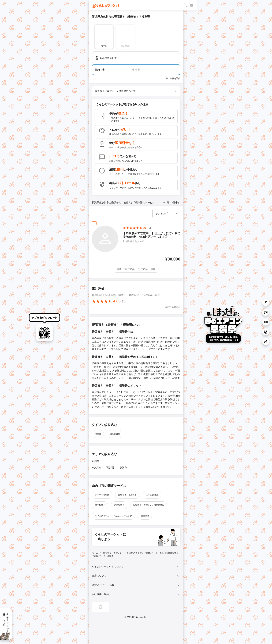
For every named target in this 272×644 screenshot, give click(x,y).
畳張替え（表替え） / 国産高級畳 (149, 505)
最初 (119, 269)
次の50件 (143, 269)
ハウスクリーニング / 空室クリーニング (113, 516)
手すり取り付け (102, 495)
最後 (153, 269)
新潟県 (95, 461)
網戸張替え (119, 505)
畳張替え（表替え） (128, 495)
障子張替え (100, 505)
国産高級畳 (115, 434)
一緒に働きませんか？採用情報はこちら (6, 621)
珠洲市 (123, 468)
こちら (154, 174)
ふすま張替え (152, 495)
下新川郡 (111, 468)
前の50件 (129, 269)
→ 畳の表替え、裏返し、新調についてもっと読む (153, 378)
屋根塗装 (145, 516)
